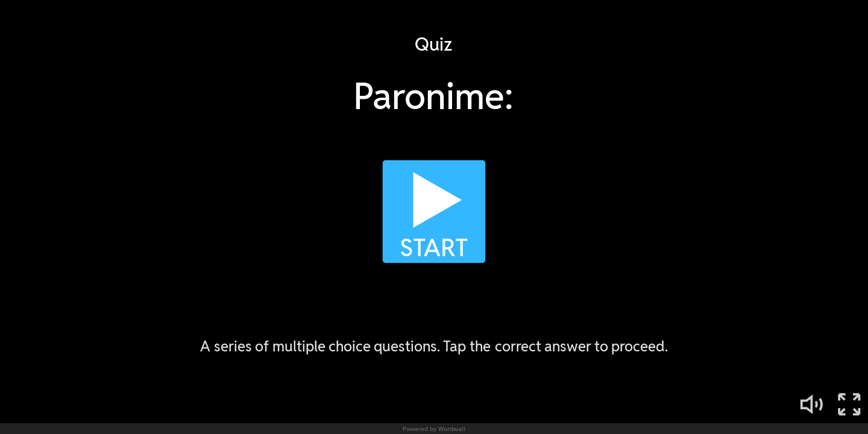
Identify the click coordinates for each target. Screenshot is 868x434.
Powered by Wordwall (434, 429)
